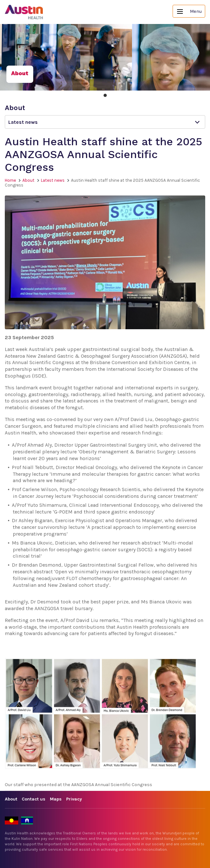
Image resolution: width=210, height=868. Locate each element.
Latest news (53, 180)
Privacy (74, 799)
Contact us (34, 799)
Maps (56, 799)
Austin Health (24, 12)
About (28, 180)
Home (10, 180)
